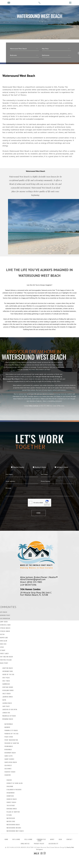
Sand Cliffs (9, 756)
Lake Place (6, 706)
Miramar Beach (8, 719)
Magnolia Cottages (9, 716)
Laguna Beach (7, 703)
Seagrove (8, 775)
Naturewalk (9, 724)
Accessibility (53, 844)
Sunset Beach (11, 802)
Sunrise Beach (12, 799)
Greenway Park (8, 671)
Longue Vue (6, 713)
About (52, 839)
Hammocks (6, 684)
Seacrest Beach (10, 772)
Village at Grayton (13, 812)
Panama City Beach (11, 730)
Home (6, 839)
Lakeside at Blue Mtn (10, 710)
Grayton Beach (8, 668)
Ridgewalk (8, 750)
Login (39, 841)
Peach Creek (9, 737)
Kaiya (4, 700)
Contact (69, 839)
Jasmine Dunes (8, 697)
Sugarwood (11, 793)
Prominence (9, 746)
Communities (41, 839)
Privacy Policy (39, 844)
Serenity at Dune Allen (15, 783)
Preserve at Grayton (12, 743)
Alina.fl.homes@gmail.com (33, 579)
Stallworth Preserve (14, 790)
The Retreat (11, 806)
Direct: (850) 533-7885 (31, 582)
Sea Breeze (8, 766)
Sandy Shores (9, 759)
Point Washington (11, 740)
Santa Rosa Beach (11, 762)
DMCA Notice (25, 844)
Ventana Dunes (12, 809)
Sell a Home (28, 839)
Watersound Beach (13, 825)
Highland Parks (8, 690)
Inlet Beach (7, 694)
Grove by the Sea (8, 675)
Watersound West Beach (15, 831)
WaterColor (11, 818)
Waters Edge (11, 821)
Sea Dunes (8, 769)
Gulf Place (6, 678)
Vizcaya (9, 815)
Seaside (9, 780)
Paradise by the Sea (11, 734)
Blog (60, 839)
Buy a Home (16, 839)
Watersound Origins (14, 828)
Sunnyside (10, 796)
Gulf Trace (6, 681)
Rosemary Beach (10, 753)
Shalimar (10, 786)
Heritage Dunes (8, 687)
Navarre (7, 727)
